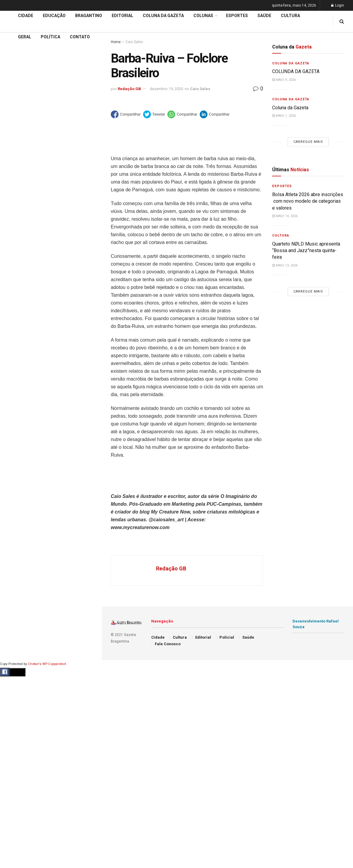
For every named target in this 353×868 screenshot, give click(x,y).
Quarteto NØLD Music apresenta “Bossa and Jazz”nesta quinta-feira (306, 251)
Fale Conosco (168, 644)
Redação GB (129, 89)
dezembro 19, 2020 (166, 89)
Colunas (203, 16)
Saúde (264, 16)
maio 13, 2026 (285, 265)
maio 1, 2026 (284, 116)
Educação (16, 167)
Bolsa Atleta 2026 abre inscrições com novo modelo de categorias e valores (308, 201)
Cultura (290, 16)
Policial (227, 637)
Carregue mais (51, 108)
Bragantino (89, 16)
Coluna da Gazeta (24, 190)
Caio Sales (200, 89)
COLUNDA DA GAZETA (296, 71)
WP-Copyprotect (54, 664)
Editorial (15, 178)
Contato (80, 37)
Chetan (33, 664)
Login (338, 5)
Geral (25, 37)
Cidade (13, 155)
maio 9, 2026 (284, 80)
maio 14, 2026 (285, 216)
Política (50, 37)
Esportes (237, 16)
